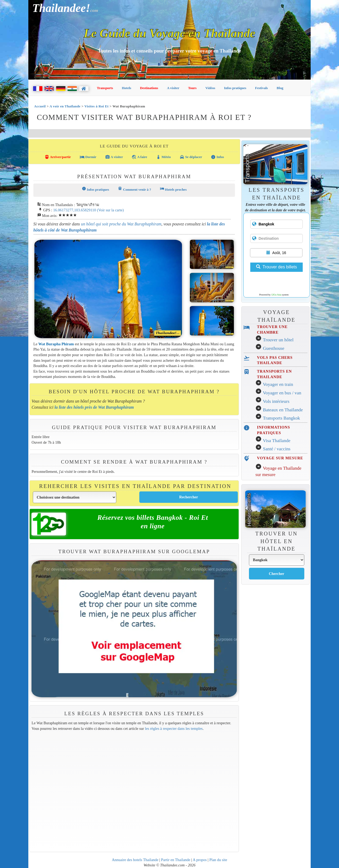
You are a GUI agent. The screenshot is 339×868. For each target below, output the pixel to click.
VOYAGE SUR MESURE (280, 458)
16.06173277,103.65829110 (75, 210)
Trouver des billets (276, 267)
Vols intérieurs (276, 401)
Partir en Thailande (176, 860)
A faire (139, 157)
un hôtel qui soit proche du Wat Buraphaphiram (121, 224)
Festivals (261, 88)
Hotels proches (173, 189)
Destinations (149, 88)
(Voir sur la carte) (110, 210)
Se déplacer (191, 157)
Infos (217, 157)
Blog (280, 88)
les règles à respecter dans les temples (174, 729)
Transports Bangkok (281, 418)
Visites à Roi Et (97, 106)
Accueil (40, 106)
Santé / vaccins (277, 449)
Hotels (126, 88)
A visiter (173, 88)
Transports (105, 88)
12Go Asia (276, 295)
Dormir (88, 157)
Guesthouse (274, 348)
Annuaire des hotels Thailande (135, 860)
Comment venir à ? (134, 189)
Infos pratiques (235, 88)
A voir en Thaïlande (65, 106)
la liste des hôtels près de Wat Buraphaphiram (94, 407)
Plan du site (218, 860)
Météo (163, 157)
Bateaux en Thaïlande (283, 410)
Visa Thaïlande (276, 441)
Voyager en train (278, 384)
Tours (192, 88)
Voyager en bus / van (282, 393)
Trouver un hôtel (278, 340)
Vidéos (210, 88)
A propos (200, 860)
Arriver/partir (58, 157)
